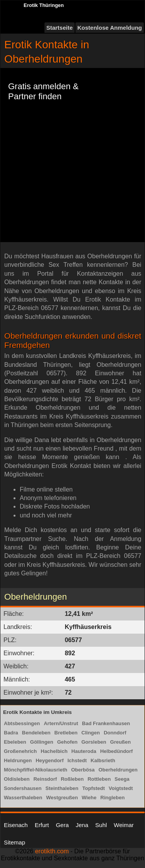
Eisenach (16, 825)
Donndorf (115, 733)
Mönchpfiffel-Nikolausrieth (36, 770)
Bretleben (66, 733)
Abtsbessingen (22, 723)
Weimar (124, 825)
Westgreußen (62, 798)
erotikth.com (52, 851)
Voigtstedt (121, 788)
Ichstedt (77, 760)
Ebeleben (15, 742)
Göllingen (42, 742)
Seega (122, 779)
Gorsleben (94, 742)
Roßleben (72, 779)
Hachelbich (54, 751)
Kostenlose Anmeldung (110, 28)
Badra (11, 733)
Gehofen (67, 742)
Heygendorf (49, 760)
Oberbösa (83, 770)
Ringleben (113, 798)
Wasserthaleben (23, 798)
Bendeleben (36, 733)
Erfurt (42, 825)
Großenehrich (20, 751)
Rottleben (99, 779)
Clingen (91, 733)
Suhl (101, 825)
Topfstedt (94, 788)
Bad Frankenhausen (106, 723)
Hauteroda (84, 751)
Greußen (120, 742)
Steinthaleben (62, 788)
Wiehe (89, 798)
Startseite (60, 28)
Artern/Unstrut (61, 723)
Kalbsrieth (103, 760)
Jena (82, 825)
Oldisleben (17, 779)
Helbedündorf (117, 751)
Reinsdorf (45, 779)
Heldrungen (18, 760)
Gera (62, 825)
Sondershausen (23, 788)
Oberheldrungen (118, 770)
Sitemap (14, 842)
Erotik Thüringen (44, 5)
